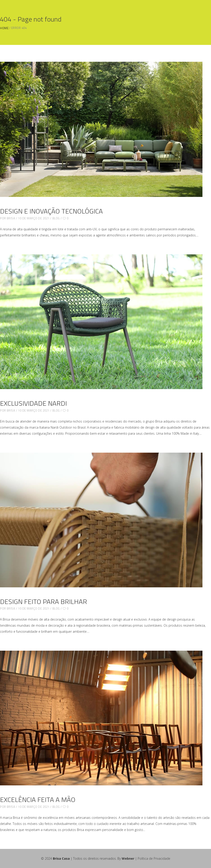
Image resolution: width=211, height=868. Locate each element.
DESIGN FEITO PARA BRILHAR (44, 601)
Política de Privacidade (154, 858)
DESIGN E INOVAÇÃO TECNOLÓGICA (51, 211)
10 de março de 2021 (34, 218)
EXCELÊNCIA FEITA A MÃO (38, 800)
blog (56, 218)
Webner (128, 858)
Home (4, 28)
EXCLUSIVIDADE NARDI (33, 403)
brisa (11, 218)
